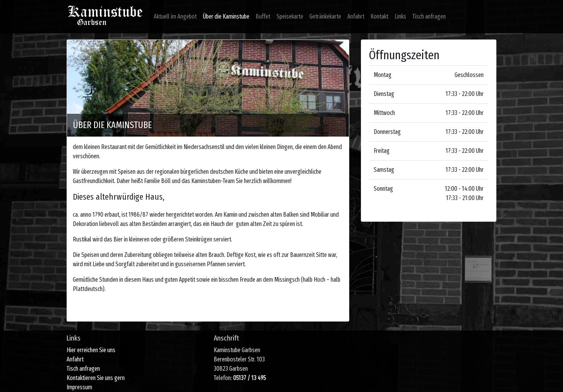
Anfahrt (356, 16)
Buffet (263, 16)
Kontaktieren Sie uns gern (96, 378)
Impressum (79, 387)
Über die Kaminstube (226, 16)
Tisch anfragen (429, 16)
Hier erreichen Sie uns (91, 350)
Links (400, 16)
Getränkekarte (325, 16)
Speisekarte (290, 16)
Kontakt (379, 16)
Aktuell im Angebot (175, 16)
